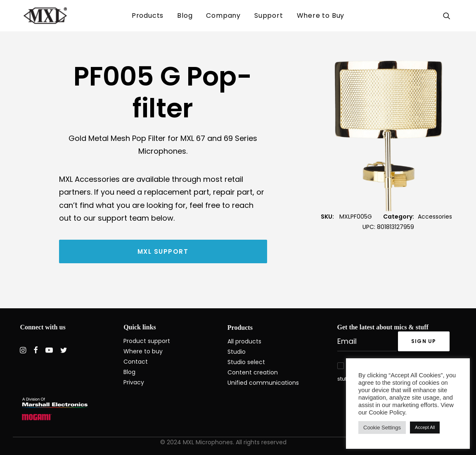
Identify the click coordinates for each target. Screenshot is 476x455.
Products (148, 15)
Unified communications (263, 383)
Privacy (134, 382)
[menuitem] (148, 16)
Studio (237, 352)
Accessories (435, 217)
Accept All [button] (425, 427)
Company (223, 15)
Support (269, 15)
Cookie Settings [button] (382, 428)
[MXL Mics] (34, 16)
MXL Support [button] (163, 251)
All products (244, 341)
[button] (448, 16)
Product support (147, 341)
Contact (136, 362)
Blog (185, 15)
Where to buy (143, 351)
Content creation (253, 372)
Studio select (246, 362)
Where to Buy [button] (321, 15)
